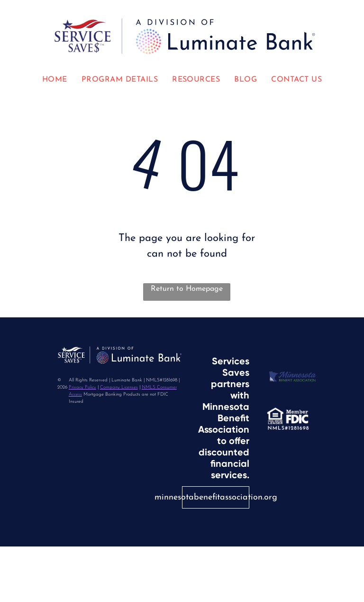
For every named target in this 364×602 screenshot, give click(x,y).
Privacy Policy (82, 387)
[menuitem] (55, 80)
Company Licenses (119, 387)
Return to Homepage (187, 289)
